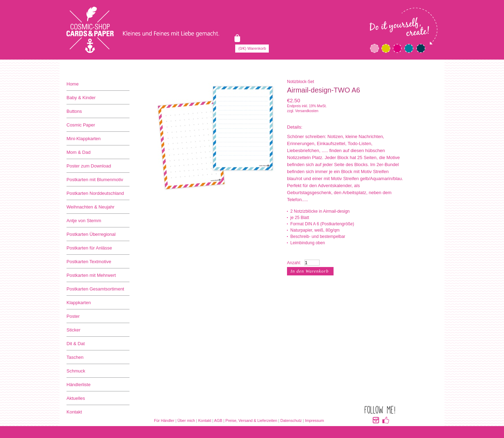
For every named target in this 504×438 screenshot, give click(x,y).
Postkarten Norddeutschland (95, 193)
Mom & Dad (79, 152)
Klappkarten (79, 303)
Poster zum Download (89, 166)
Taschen (75, 357)
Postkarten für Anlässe (89, 248)
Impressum (314, 420)
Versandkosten (307, 111)
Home (73, 84)
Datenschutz (291, 420)
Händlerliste (79, 385)
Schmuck (76, 371)
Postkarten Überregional (91, 234)
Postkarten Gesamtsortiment (95, 289)
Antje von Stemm (84, 221)
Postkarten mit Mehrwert (91, 275)
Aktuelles (76, 398)
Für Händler (164, 420)
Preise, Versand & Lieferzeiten (251, 420)
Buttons (74, 111)
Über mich (186, 420)
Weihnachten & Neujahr (90, 207)
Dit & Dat (76, 344)
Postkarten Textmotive (89, 262)
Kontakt (74, 412)
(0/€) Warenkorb (252, 48)
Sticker (73, 330)
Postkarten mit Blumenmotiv (95, 180)
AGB (218, 420)
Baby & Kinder (81, 98)
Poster (73, 316)
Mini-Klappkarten (84, 139)
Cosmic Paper (81, 125)
